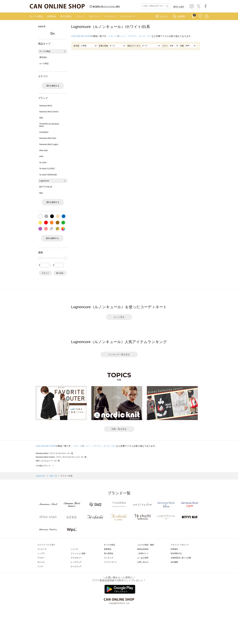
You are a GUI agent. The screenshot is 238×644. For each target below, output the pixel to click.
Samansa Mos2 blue (48, 138)
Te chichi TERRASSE (48, 175)
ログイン (164, 16)
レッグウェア (76, 562)
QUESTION (207, 16)
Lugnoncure (44, 181)
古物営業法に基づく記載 (181, 558)
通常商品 (43, 57)
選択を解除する (53, 86)
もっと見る (119, 317)
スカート (113, 36)
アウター (41, 558)
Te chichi (43, 163)
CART (193, 16)
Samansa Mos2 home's (49, 112)
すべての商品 (36, 16)
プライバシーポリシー (180, 545)
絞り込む (60, 273)
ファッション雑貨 (78, 553)
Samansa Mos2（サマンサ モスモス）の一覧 (55, 453)
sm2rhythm (44, 132)
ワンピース (42, 549)
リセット (45, 273)
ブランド (80, 16)
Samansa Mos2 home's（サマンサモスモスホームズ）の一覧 (61, 457)
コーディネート (128, 16)
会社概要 (174, 562)
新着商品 (52, 16)
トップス (41, 553)
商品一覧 (53, 476)
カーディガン (145, 36)
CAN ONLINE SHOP (81, 36)
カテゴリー (95, 16)
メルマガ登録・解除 (146, 545)
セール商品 (44, 64)
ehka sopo (44, 150)
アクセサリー (76, 558)
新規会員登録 (143, 549)
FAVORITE (200, 16)
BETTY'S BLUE (46, 187)
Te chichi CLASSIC (47, 169)
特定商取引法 (176, 553)
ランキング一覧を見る (119, 354)
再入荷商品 (66, 16)
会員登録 (181, 16)
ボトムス (41, 562)
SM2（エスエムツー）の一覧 (48, 461)
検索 (167, 6)
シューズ (74, 549)
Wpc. (41, 193)
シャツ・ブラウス (128, 36)
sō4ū (41, 156)
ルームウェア (76, 566)
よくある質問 (143, 558)
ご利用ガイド (143, 553)
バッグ (40, 566)
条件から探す (179, 7)
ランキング (110, 16)
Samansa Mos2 (46, 106)
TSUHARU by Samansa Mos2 (49, 125)
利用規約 (174, 549)
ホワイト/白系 (67, 476)
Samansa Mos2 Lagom (49, 144)
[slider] (40, 258)
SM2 (41, 118)
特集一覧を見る (119, 429)
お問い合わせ (143, 562)
